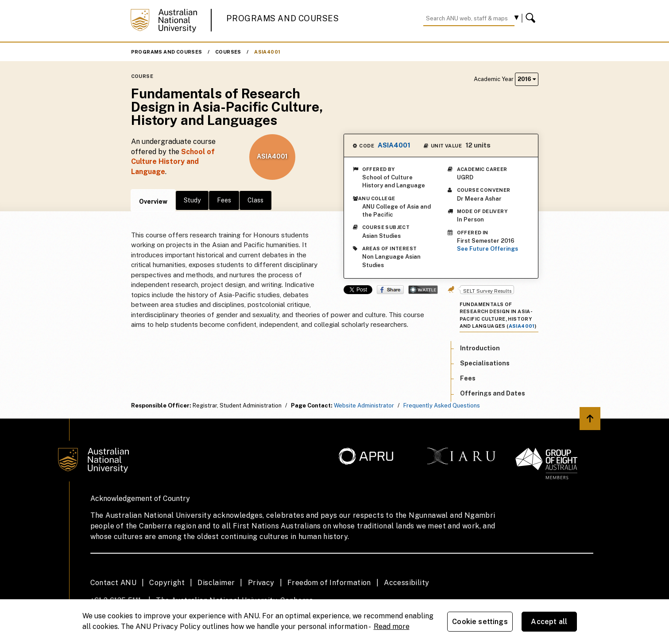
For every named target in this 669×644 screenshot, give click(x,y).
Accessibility (406, 583)
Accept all (549, 622)
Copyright (167, 583)
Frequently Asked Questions (442, 405)
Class (255, 200)
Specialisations (485, 363)
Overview (153, 202)
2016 (527, 79)
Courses (228, 52)
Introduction (480, 348)
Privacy (261, 583)
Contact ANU (113, 583)
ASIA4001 (267, 52)
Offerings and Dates (493, 393)
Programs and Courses (282, 18)
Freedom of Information (329, 583)
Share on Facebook (390, 290)
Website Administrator (364, 405)
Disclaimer (216, 583)
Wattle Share (423, 290)
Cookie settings (480, 622)
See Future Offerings (487, 249)
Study (192, 200)
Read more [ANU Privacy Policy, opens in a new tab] (392, 627)
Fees (224, 200)
